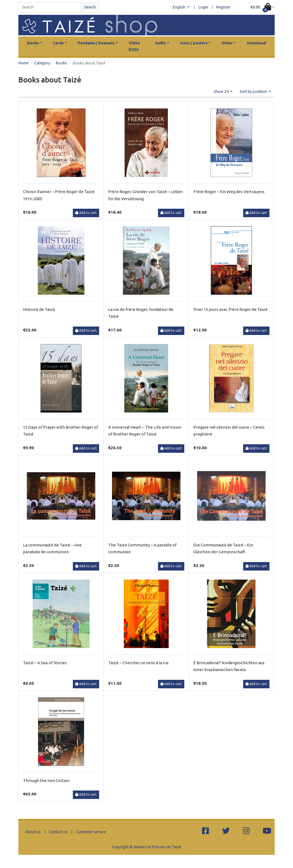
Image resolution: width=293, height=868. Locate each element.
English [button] (179, 7)
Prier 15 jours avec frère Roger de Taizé (230, 309)
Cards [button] (58, 43)
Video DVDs (134, 46)
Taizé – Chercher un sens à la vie (138, 663)
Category (42, 63)
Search (90, 7)
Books (61, 63)
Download (256, 43)
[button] (262, 7)
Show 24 (222, 91)
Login (203, 7)
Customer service (91, 832)
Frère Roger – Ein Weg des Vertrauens (229, 192)
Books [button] (33, 43)
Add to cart (86, 213)
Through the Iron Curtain (46, 780)
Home (23, 63)
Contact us (58, 832)
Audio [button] (160, 43)
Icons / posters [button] (194, 43)
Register (223, 7)
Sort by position (254, 91)
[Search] (50, 7)
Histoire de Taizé (39, 309)
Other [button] (227, 43)
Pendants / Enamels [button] (96, 43)
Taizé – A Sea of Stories (45, 663)
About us (33, 832)
